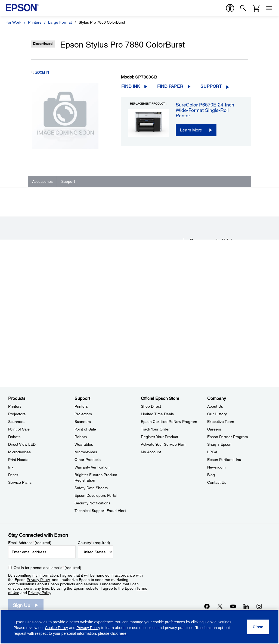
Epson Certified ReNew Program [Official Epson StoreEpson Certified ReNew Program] (169, 422)
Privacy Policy (38, 580)
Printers (35, 22)
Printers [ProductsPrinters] (15, 406)
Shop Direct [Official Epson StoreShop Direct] (151, 406)
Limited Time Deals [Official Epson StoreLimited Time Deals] (157, 414)
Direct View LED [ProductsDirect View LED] (22, 444)
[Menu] (269, 8)
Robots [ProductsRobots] (14, 437)
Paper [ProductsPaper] (13, 475)
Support (211, 86)
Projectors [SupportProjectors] (83, 414)
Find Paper (170, 86)
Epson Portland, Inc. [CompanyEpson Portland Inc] (225, 460)
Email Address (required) (30, 543)
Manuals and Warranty (206, 318)
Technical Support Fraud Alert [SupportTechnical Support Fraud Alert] (100, 511)
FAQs (193, 312)
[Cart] (256, 8)
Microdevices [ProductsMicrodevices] (19, 452)
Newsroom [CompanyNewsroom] (216, 467)
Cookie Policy (56, 628)
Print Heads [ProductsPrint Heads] (18, 460)
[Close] (258, 627)
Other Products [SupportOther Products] (88, 460)
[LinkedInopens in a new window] (246, 606)
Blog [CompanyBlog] (211, 475)
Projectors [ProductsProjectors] (17, 414)
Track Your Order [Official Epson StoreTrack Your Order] (155, 429)
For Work (13, 22)
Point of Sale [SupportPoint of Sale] (85, 429)
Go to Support (48, 339)
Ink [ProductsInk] (11, 467)
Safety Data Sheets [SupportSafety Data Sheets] (91, 488)
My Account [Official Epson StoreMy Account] (151, 452)
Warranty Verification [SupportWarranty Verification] (92, 467)
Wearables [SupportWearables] (84, 444)
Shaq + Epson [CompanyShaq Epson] (219, 444)
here (123, 633)
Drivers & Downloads (205, 307)
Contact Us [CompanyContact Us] (217, 482)
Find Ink (131, 86)
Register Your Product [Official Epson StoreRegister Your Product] (159, 437)
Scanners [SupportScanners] (83, 422)
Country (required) (94, 543)
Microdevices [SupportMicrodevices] (86, 452)
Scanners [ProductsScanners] (16, 422)
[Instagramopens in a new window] (259, 606)
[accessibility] (230, 8)
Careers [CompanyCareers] (214, 429)
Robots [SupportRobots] (81, 437)
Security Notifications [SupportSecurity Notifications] (92, 503)
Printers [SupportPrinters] (81, 406)
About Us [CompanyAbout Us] (215, 406)
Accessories (42, 181)
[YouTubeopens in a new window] (233, 606)
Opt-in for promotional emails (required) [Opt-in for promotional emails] (47, 568)
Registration (199, 329)
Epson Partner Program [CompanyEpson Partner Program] (228, 437)
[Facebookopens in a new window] (207, 606)
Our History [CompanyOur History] (217, 414)
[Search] (243, 8)
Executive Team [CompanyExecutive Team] (221, 422)
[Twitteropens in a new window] (220, 606)
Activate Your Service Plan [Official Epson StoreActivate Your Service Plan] (163, 444)
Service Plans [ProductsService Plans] (20, 482)
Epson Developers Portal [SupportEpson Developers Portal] (96, 495)
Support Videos (201, 323)
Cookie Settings (219, 622)
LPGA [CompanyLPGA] (212, 452)
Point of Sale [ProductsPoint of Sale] (19, 429)
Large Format (60, 22)
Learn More (191, 130)
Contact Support (201, 334)
